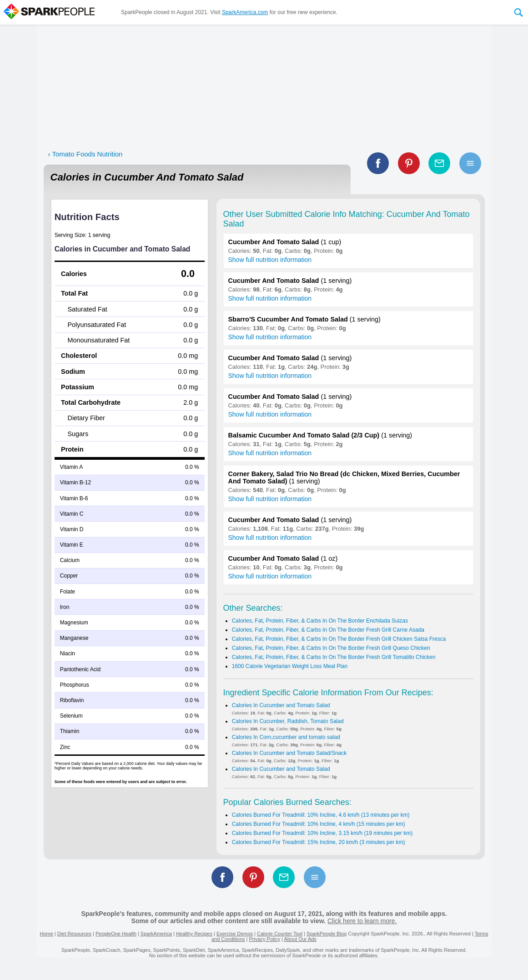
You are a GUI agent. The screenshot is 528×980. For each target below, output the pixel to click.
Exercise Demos (235, 934)
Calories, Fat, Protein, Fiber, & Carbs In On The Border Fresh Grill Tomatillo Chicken (334, 657)
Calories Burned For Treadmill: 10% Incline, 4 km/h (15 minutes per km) (319, 824)
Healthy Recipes (194, 934)
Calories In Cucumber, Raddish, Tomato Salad (288, 721)
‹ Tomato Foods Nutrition (85, 154)
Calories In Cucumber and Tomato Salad (281, 705)
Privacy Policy (264, 939)
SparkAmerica (156, 934)
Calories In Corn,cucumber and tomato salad (286, 737)
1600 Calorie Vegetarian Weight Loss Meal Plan (290, 666)
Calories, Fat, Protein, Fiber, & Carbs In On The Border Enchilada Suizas (320, 621)
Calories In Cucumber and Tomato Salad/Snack (289, 753)
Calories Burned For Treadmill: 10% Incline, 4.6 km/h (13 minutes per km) (321, 815)
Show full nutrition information (270, 260)
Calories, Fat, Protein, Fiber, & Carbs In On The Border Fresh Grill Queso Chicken (331, 648)
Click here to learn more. (362, 921)
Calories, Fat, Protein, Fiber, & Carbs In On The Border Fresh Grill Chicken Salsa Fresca (339, 639)
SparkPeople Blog (327, 934)
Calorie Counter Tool (280, 934)
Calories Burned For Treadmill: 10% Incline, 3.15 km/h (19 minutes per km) (322, 833)
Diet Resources (74, 934)
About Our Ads (300, 939)
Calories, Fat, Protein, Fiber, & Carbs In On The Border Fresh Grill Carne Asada (328, 630)
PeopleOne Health (116, 934)
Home (46, 934)
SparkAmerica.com (245, 12)
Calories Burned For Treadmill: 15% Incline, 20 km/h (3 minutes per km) (319, 842)
